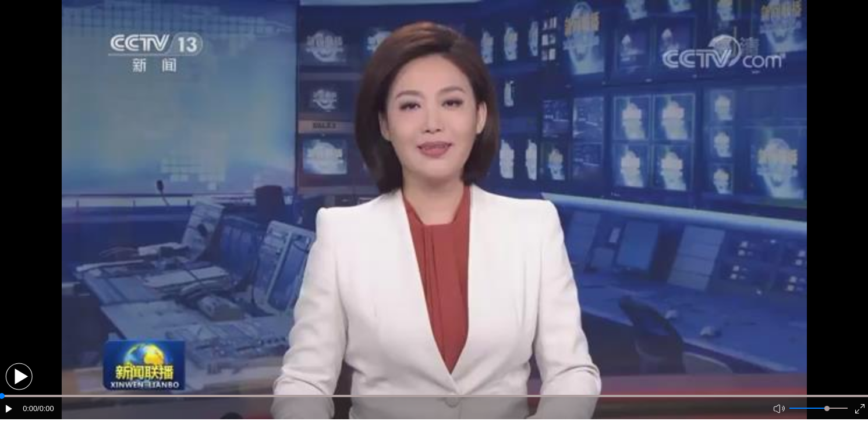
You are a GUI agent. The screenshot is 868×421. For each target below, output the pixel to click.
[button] (19, 376)
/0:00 (45, 408)
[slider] (827, 408)
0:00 (30, 408)
